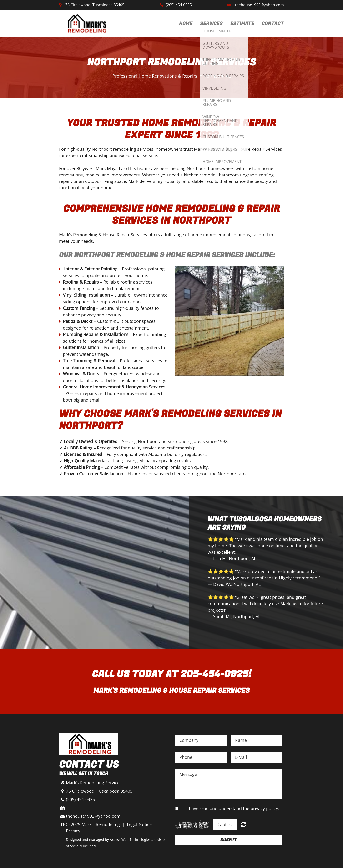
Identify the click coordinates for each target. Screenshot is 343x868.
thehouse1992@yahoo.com (259, 5)
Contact (273, 24)
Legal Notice (139, 824)
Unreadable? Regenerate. (244, 824)
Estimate (242, 24)
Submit (229, 840)
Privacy (73, 831)
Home (186, 24)
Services (211, 24)
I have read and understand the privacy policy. (233, 808)
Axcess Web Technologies (130, 840)
